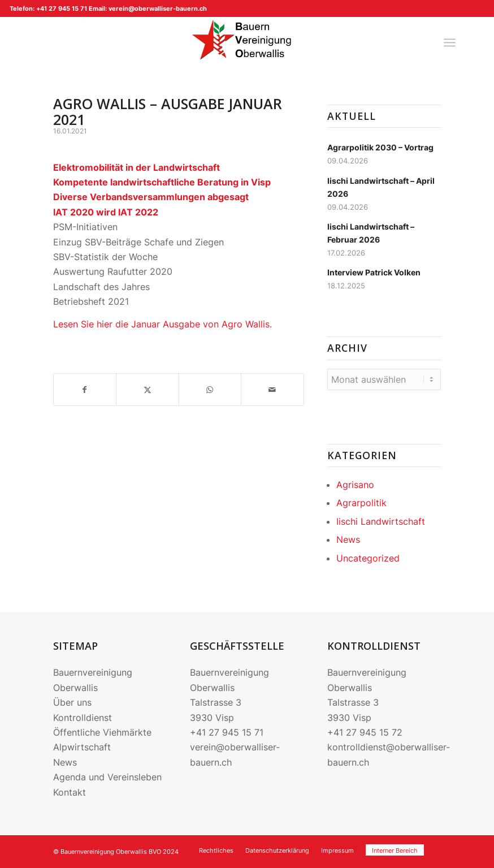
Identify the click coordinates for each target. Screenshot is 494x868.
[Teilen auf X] (147, 390)
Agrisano (355, 485)
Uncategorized (368, 558)
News (348, 539)
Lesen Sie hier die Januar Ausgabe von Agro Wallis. (162, 324)
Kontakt (70, 792)
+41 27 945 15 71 (227, 732)
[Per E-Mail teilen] (272, 390)
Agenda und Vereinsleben (107, 777)
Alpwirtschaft (82, 747)
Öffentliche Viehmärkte (102, 732)
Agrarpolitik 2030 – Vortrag (380, 148)
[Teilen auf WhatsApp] (210, 390)
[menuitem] (450, 42)
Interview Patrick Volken (374, 273)
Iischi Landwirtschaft (381, 521)
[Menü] (450, 42)
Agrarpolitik (361, 503)
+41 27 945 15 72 (365, 732)
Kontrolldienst (83, 718)
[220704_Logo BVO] (247, 42)
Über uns (72, 702)
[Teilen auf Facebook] (85, 390)
